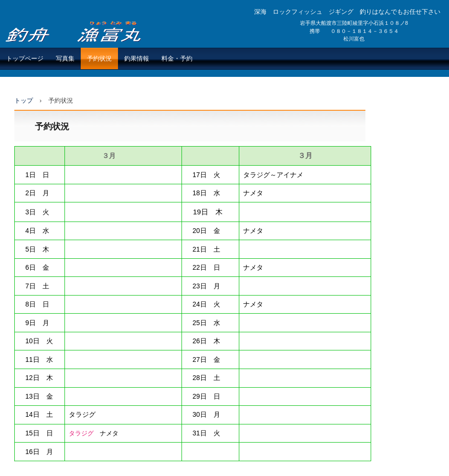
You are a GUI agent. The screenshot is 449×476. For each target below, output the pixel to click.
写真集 (65, 58)
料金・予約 (177, 58)
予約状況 (99, 58)
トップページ (25, 58)
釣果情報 (137, 58)
